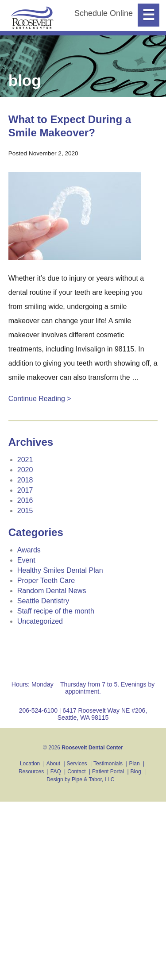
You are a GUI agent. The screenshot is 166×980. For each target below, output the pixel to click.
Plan (135, 764)
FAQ (56, 772)
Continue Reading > (40, 399)
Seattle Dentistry (43, 601)
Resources (31, 772)
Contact (76, 772)
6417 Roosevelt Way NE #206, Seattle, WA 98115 (102, 714)
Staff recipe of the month (56, 611)
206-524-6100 (38, 710)
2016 (25, 500)
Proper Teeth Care (46, 581)
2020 (25, 470)
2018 (25, 480)
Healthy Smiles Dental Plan (60, 570)
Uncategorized (40, 621)
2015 (25, 511)
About (53, 764)
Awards (29, 550)
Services (77, 764)
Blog (136, 772)
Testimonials (108, 764)
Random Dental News (52, 591)
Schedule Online (104, 13)
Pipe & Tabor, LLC (93, 779)
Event (26, 560)
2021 (25, 460)
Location (30, 764)
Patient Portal (108, 772)
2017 (25, 490)
